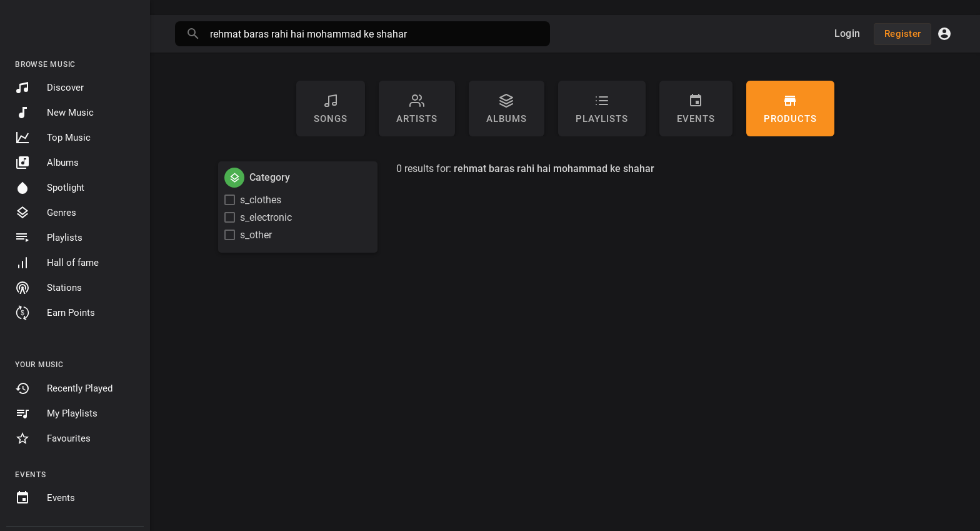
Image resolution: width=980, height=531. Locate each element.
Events (45, 498)
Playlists (49, 238)
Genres (46, 213)
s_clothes (261, 200)
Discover (49, 88)
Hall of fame (57, 263)
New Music (54, 113)
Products (790, 109)
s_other (256, 235)
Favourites (53, 438)
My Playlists (56, 413)
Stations (48, 288)
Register (902, 34)
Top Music (53, 138)
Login (847, 33)
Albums (47, 163)
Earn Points (55, 313)
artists (417, 109)
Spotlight (50, 188)
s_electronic (266, 217)
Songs (331, 109)
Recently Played (64, 388)
